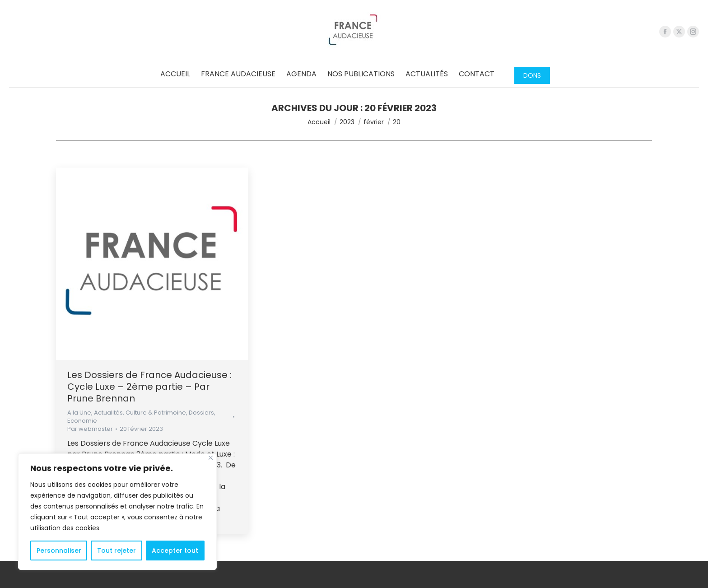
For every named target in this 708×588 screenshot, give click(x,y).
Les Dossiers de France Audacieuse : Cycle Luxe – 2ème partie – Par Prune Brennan (149, 387)
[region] (117, 512)
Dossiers (201, 413)
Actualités (108, 413)
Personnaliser (59, 551)
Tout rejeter (116, 551)
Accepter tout (175, 551)
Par (90, 429)
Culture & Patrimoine (156, 413)
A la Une (79, 413)
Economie (82, 421)
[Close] (211, 458)
